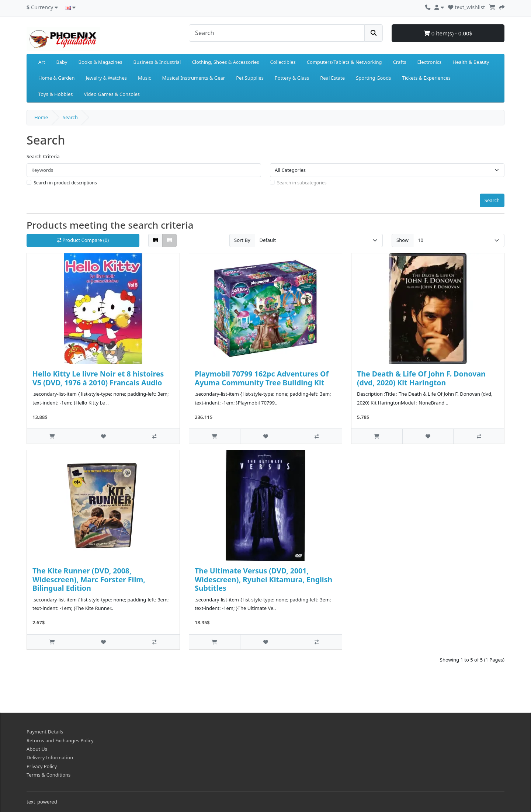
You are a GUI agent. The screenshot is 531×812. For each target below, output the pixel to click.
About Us (37, 749)
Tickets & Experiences (426, 78)
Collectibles (283, 62)
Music (145, 78)
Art (42, 62)
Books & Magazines (100, 62)
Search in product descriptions (65, 183)
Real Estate (332, 78)
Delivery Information (50, 757)
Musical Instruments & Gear (194, 78)
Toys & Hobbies (55, 94)
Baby (62, 62)
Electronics (430, 62)
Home (41, 117)
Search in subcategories (302, 183)
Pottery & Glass (292, 78)
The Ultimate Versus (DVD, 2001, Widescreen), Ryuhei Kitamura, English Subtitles (263, 579)
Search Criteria (43, 156)
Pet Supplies (250, 78)
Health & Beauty (471, 62)
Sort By (242, 240)
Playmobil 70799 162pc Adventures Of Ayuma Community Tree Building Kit (262, 378)
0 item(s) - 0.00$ (448, 33)
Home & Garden (57, 78)
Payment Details (45, 732)
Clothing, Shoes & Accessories (225, 62)
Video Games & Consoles (112, 94)
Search (70, 117)
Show (402, 240)
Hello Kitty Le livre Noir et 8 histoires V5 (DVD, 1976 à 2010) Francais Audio (98, 378)
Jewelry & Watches (106, 78)
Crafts (400, 62)
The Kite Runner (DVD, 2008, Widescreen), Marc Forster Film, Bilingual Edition (89, 579)
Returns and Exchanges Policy (60, 740)
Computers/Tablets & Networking (344, 62)
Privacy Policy (42, 766)
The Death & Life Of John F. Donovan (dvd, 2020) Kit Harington (421, 378)
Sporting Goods (373, 78)
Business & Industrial (157, 62)
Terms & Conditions (48, 775)
